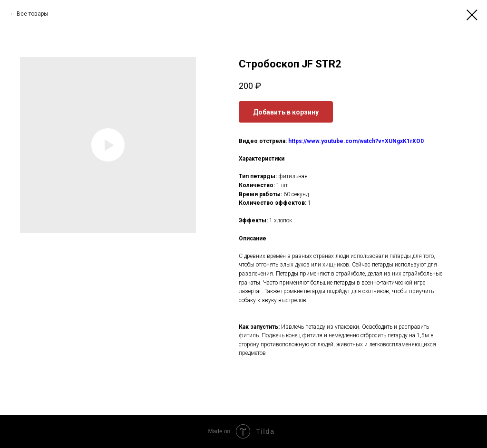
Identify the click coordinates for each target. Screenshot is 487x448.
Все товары (32, 14)
